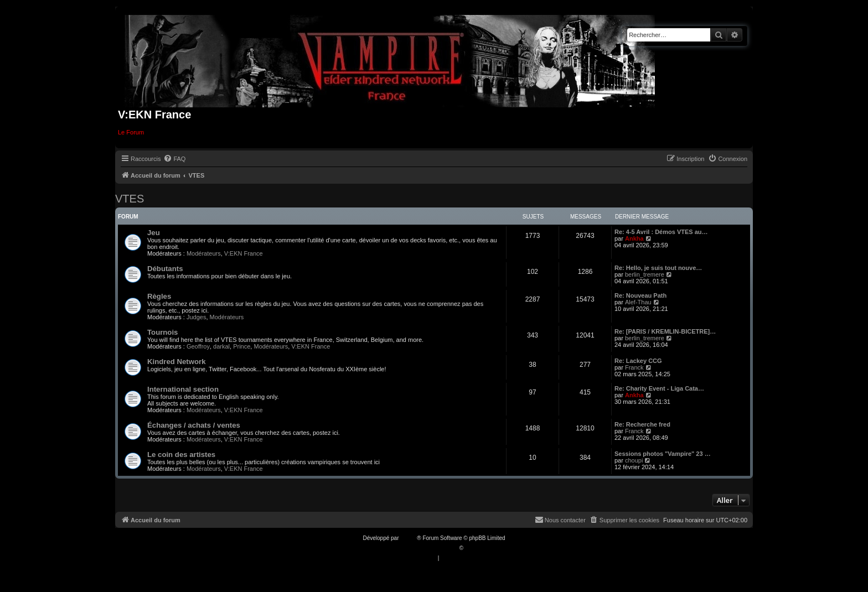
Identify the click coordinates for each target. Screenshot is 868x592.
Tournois (162, 332)
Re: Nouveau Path (640, 295)
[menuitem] (174, 159)
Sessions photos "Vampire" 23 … (663, 454)
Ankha (634, 238)
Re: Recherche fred (642, 424)
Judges (196, 317)
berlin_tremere (645, 274)
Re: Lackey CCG (638, 361)
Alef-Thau (638, 302)
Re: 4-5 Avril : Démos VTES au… (661, 232)
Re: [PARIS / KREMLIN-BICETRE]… (665, 331)
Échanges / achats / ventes (194, 425)
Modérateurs (204, 253)
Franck (634, 367)
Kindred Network (177, 362)
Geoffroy (198, 346)
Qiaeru (473, 548)
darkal (221, 346)
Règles (159, 296)
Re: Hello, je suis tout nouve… (658, 268)
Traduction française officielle (422, 548)
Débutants (165, 269)
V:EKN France (244, 253)
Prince (242, 346)
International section (183, 389)
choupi (634, 460)
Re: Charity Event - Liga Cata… (659, 388)
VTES (130, 199)
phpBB (409, 538)
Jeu (154, 233)
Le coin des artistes (181, 455)
